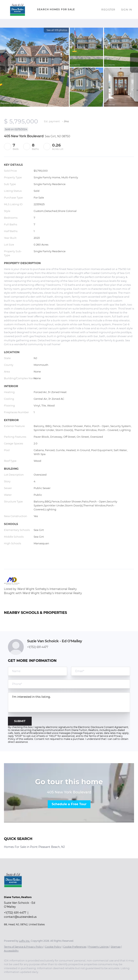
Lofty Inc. (25, 941)
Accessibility (11, 951)
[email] (101, 671)
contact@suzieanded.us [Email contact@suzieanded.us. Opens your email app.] (20, 917)
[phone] (69, 684)
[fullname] (38, 671)
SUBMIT (20, 721)
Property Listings (99, 947)
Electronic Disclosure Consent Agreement (103, 727)
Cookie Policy (53, 947)
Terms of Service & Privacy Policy (23, 947)
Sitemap (116, 947)
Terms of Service (98, 736)
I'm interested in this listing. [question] (69, 702)
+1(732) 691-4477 (38, 647)
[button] (18, 9)
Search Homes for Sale (56, 9)
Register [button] (108, 10)
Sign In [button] (127, 10)
